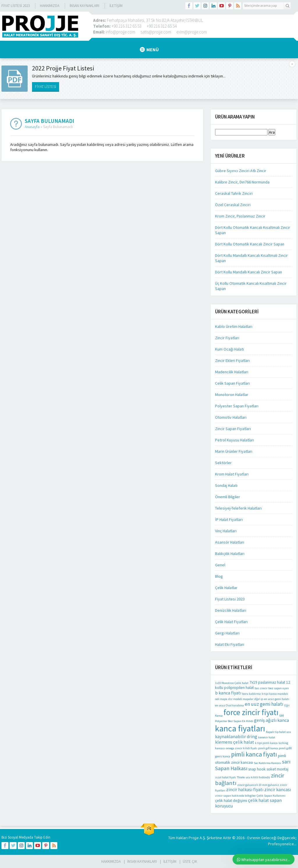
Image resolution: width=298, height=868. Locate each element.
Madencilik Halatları (232, 372)
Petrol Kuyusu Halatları (235, 440)
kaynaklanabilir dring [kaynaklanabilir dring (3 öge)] (236, 737)
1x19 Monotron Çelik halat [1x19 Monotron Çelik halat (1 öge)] (232, 683)
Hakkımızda (50, 6)
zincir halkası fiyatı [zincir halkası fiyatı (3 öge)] (245, 790)
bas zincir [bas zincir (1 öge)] (261, 688)
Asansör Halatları (230, 542)
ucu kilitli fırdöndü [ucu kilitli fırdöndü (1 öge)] (258, 777)
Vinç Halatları (226, 531)
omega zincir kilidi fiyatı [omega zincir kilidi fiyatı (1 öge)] (242, 748)
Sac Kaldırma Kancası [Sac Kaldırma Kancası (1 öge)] (267, 763)
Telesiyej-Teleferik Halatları (238, 508)
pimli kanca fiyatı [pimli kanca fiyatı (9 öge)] (254, 754)
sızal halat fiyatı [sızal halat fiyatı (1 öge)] (226, 777)
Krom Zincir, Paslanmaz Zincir (240, 216)
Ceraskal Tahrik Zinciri (234, 193)
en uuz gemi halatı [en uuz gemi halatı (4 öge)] (264, 704)
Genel (220, 565)
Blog (219, 576)
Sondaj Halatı (226, 485)
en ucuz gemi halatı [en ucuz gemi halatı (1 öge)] (277, 699)
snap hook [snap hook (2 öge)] (257, 769)
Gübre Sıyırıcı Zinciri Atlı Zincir (241, 171)
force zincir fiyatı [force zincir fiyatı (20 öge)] (251, 712)
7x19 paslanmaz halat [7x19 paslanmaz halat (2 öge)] (267, 682)
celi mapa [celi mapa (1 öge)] (221, 699)
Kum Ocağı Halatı (229, 349)
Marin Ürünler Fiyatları (234, 451)
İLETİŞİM (116, 6)
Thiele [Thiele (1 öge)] (241, 777)
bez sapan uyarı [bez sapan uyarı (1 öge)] (279, 688)
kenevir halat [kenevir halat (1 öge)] (267, 737)
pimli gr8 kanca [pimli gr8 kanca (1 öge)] (268, 748)
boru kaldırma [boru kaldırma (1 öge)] (251, 694)
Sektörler (223, 463)
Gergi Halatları (227, 633)
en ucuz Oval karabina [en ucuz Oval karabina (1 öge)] (229, 705)
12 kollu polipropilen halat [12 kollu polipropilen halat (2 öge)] (253, 685)
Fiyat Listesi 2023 (16, 6)
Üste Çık (190, 861)
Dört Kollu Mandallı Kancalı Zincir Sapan (249, 272)
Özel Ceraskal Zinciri (233, 205)
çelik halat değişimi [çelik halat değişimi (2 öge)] (231, 801)
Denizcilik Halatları (231, 610)
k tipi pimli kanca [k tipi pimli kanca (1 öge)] (266, 743)
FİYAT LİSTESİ (46, 86)
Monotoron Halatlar (232, 395)
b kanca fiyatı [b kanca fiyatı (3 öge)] (228, 693)
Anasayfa (32, 127)
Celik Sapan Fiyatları (232, 383)
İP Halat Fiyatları (229, 519)
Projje (194, 838)
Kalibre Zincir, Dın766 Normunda (242, 182)
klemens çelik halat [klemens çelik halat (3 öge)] (235, 742)
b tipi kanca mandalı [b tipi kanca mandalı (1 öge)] (275, 694)
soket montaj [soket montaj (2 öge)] (277, 769)
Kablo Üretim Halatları (234, 326)
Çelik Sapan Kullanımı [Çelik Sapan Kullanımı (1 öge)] (271, 796)
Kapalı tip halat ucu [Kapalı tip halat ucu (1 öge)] (279, 732)
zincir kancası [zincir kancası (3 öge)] (278, 790)
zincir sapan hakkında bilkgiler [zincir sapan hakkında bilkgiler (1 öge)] (235, 796)
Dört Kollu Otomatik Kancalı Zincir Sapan (250, 244)
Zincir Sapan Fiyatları (233, 429)
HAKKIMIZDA (111, 861)
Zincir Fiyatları (227, 338)
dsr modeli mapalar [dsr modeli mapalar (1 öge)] (241, 699)
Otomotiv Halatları (231, 417)
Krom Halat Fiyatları (232, 474)
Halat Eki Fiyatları (230, 644)
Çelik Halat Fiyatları (231, 622)
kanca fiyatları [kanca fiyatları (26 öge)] (240, 728)
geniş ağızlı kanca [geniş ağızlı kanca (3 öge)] (272, 720)
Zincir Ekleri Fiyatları (232, 360)
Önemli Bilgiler (228, 497)
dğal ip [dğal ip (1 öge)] (259, 699)
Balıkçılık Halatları (230, 554)
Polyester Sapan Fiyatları (237, 406)
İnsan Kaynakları (84, 6)
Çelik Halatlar (226, 588)
